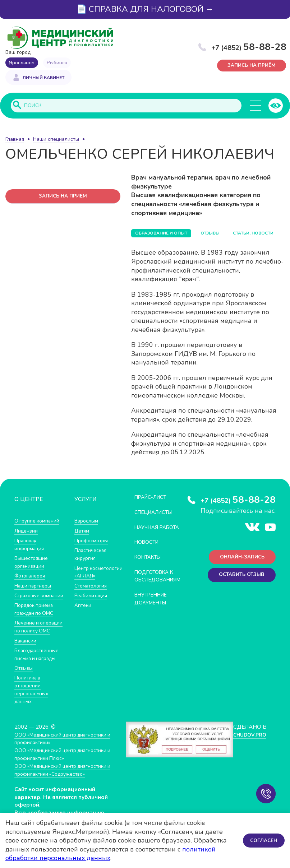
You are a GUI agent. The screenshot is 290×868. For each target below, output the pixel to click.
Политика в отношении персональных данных (33, 704)
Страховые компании (29, 599)
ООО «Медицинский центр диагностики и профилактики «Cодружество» (65, 784)
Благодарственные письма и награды (39, 669)
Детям (83, 531)
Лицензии (27, 531)
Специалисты (156, 513)
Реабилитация (93, 603)
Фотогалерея (31, 576)
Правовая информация (30, 545)
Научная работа (148, 531)
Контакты (150, 565)
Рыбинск (57, 63)
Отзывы (25, 683)
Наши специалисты (56, 140)
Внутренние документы (153, 606)
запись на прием (63, 197)
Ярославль (22, 63)
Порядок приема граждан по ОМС (36, 616)
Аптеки (84, 612)
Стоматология (92, 593)
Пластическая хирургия (92, 555)
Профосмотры (93, 541)
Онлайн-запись (240, 559)
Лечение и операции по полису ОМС (30, 638)
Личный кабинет (43, 78)
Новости (148, 550)
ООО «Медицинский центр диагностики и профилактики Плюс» (65, 768)
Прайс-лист (153, 498)
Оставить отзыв (239, 578)
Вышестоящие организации (33, 562)
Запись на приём (252, 66)
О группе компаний (38, 521)
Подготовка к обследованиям (161, 584)
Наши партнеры (34, 586)
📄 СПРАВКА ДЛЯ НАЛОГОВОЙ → (145, 9)
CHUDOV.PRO (249, 749)
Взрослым (87, 521)
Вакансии (26, 655)
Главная (15, 140)
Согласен (263, 840)
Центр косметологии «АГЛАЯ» (92, 576)
